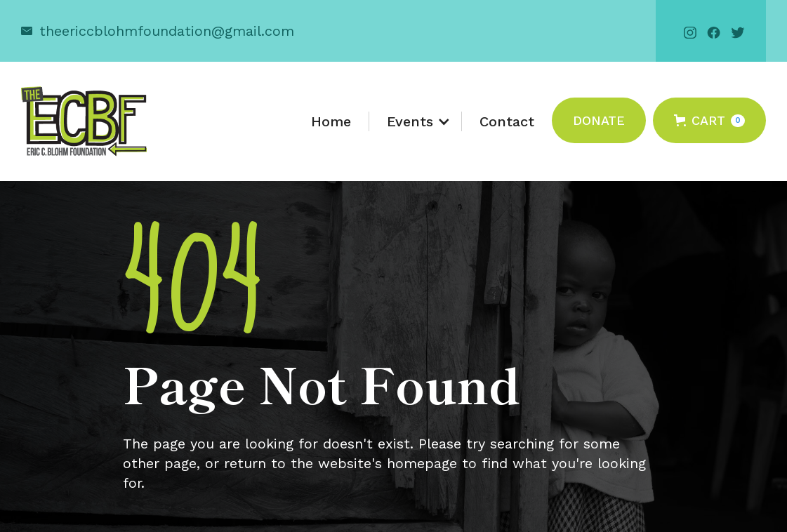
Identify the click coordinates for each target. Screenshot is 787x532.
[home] (84, 121)
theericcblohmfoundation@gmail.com (167, 31)
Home (331, 121)
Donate (599, 120)
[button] (416, 121)
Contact (507, 121)
